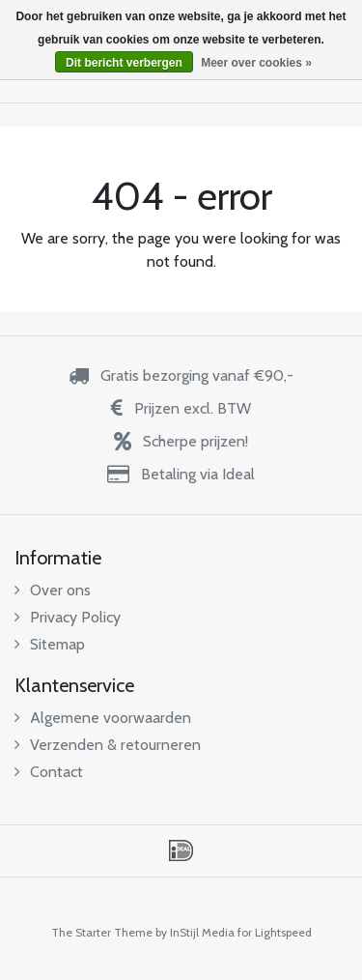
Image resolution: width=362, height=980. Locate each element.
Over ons (53, 590)
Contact (49, 772)
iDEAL (181, 850)
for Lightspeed (275, 932)
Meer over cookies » (256, 63)
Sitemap (50, 644)
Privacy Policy (68, 617)
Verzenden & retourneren (108, 745)
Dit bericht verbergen (124, 63)
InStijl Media (202, 932)
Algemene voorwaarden (103, 718)
